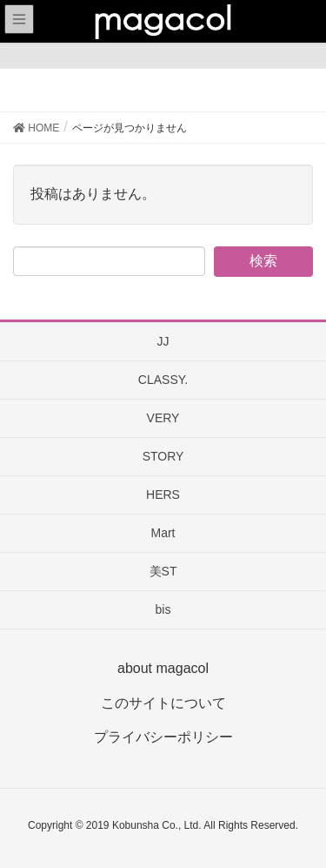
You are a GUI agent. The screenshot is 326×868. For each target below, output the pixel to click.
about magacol (163, 668)
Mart (163, 533)
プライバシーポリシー (163, 737)
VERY (163, 418)
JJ (163, 341)
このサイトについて (163, 703)
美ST (163, 571)
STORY (163, 456)
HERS (163, 495)
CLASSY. (163, 380)
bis (163, 609)
